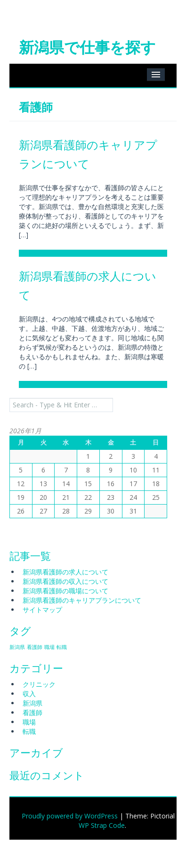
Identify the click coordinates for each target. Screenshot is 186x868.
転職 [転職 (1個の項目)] (62, 647)
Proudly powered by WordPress (70, 816)
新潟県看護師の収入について (65, 581)
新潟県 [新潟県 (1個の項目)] (17, 647)
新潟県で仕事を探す (87, 47)
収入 (29, 694)
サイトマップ (42, 610)
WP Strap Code (102, 825)
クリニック (39, 684)
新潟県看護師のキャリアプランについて (82, 600)
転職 (29, 731)
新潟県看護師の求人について (65, 572)
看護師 (32, 712)
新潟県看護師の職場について (65, 591)
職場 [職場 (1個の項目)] (49, 647)
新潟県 (32, 703)
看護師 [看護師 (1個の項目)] (35, 647)
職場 (29, 722)
